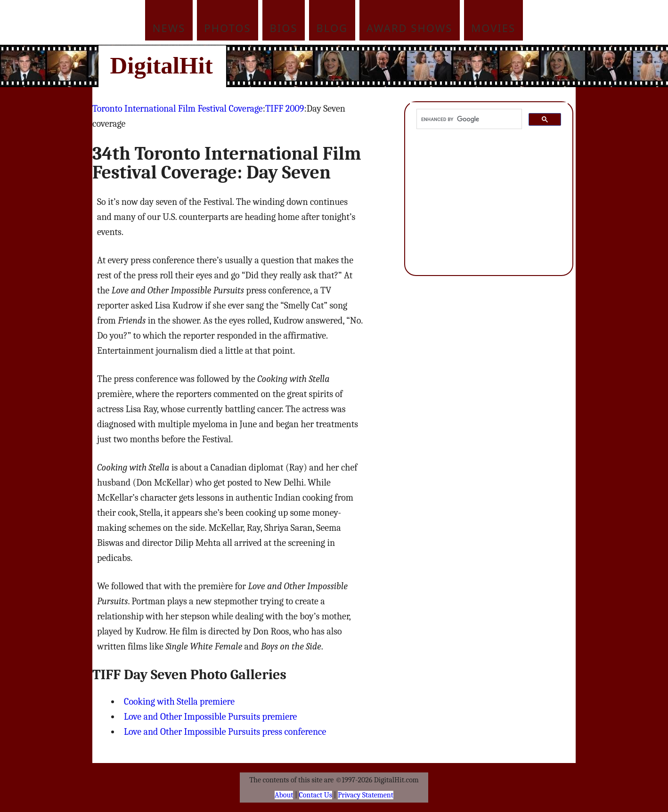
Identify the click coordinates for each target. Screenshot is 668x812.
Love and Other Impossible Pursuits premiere (210, 717)
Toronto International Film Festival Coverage (178, 109)
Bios (284, 28)
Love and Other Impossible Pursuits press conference (225, 732)
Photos (227, 28)
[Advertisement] (398, 66)
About (284, 795)
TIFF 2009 (285, 109)
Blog (332, 28)
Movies (493, 28)
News (169, 28)
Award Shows (409, 28)
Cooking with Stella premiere (179, 702)
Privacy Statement (366, 795)
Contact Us (316, 795)
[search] (468, 119)
